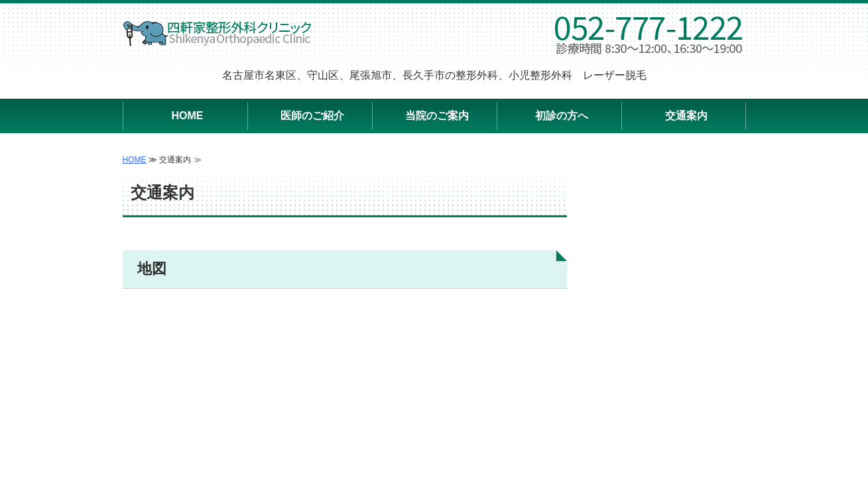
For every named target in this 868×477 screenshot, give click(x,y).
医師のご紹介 (312, 116)
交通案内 (686, 116)
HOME (188, 116)
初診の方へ (562, 116)
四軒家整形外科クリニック (218, 33)
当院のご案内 (437, 116)
